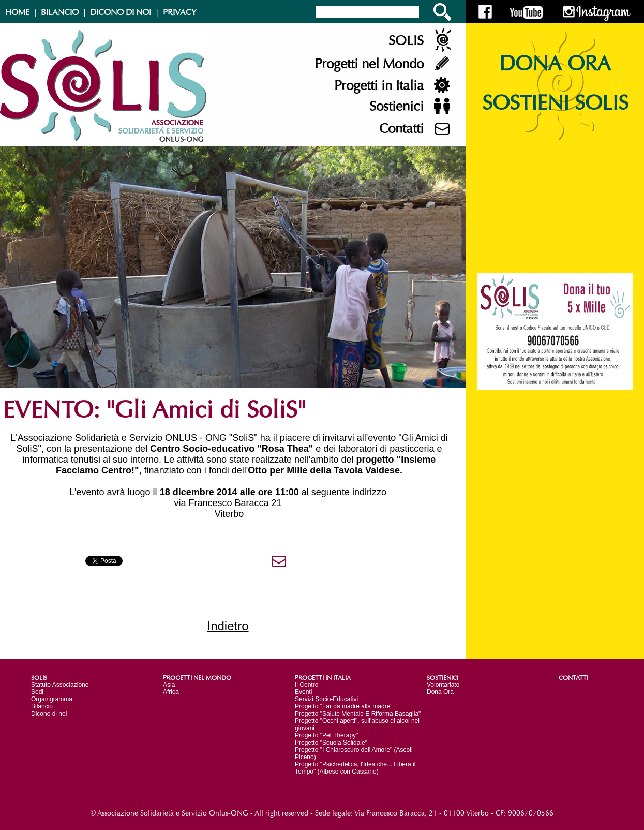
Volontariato (443, 685)
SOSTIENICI (443, 678)
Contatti (401, 129)
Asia (169, 685)
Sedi (37, 692)
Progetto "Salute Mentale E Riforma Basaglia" (358, 714)
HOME (17, 12)
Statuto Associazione (60, 685)
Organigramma (52, 699)
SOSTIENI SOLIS (555, 103)
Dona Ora (440, 692)
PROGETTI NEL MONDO (197, 678)
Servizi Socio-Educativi (326, 699)
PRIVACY (180, 12)
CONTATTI (573, 678)
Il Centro (306, 685)
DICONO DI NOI (121, 12)
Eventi (303, 692)
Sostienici (396, 107)
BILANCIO (60, 12)
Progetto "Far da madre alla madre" (344, 706)
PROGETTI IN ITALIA (323, 678)
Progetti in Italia (379, 86)
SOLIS (406, 41)
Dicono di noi (49, 714)
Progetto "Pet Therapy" (326, 735)
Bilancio (42, 706)
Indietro (228, 626)
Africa (171, 692)
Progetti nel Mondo (369, 64)
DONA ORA (555, 64)
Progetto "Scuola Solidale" (331, 743)
